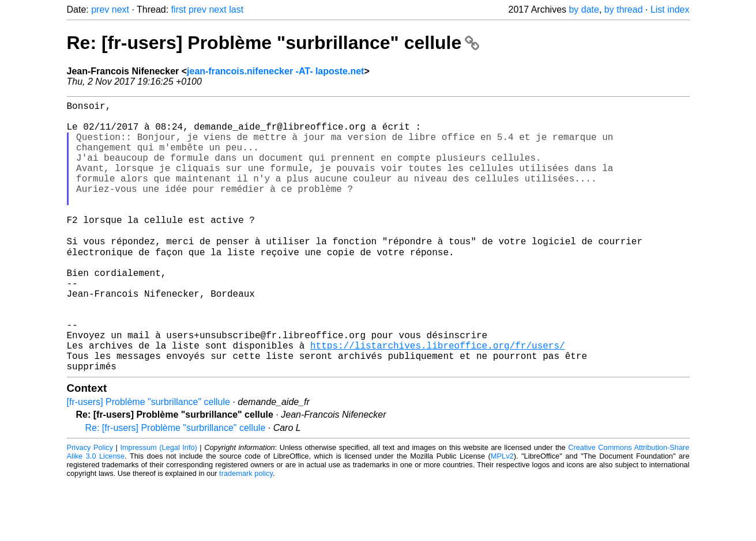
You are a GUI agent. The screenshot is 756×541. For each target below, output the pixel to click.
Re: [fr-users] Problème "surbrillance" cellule (273, 43)
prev (100, 10)
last (236, 10)
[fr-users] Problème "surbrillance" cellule (148, 461)
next (121, 10)
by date (584, 10)
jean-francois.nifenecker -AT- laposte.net (275, 71)
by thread (624, 10)
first (179, 10)
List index (670, 10)
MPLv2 (502, 515)
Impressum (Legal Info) (158, 506)
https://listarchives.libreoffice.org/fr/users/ (438, 399)
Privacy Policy (90, 506)
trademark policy (246, 532)
